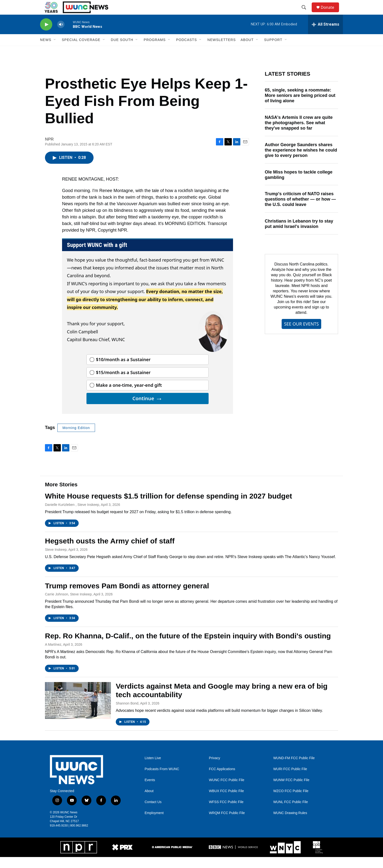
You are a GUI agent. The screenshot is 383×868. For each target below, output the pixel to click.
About (149, 802)
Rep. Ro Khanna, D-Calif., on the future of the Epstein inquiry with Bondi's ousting (188, 647)
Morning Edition (76, 439)
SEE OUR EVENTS (301, 335)
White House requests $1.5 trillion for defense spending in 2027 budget (169, 507)
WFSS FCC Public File (226, 813)
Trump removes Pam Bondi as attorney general (127, 597)
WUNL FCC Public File (291, 813)
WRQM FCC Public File (227, 824)
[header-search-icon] (306, 13)
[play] (46, 36)
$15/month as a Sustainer (123, 383)
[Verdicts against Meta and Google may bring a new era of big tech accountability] (78, 711)
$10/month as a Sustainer (123, 370)
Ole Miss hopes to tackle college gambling (299, 186)
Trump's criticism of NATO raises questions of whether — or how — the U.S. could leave (300, 210)
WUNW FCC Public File (291, 791)
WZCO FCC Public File (291, 802)
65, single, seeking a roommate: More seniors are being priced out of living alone (300, 106)
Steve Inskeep (56, 561)
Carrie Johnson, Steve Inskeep (68, 605)
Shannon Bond (127, 714)
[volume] (61, 36)
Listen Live (153, 769)
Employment (154, 824)
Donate (330, 13)
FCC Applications (222, 780)
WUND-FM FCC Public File (294, 769)
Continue (148, 409)
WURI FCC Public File (290, 780)
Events (150, 791)
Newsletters (222, 51)
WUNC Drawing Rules (290, 824)
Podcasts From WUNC (162, 780)
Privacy (214, 769)
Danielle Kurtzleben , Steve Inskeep (72, 516)
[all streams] (325, 35)
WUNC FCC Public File (227, 791)
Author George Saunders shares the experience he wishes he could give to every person (301, 161)
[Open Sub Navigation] (55, 51)
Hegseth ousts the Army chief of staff (110, 552)
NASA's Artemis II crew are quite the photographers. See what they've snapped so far (299, 134)
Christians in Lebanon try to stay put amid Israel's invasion (299, 235)
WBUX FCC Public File (226, 802)
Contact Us (153, 813)
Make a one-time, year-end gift (129, 396)
